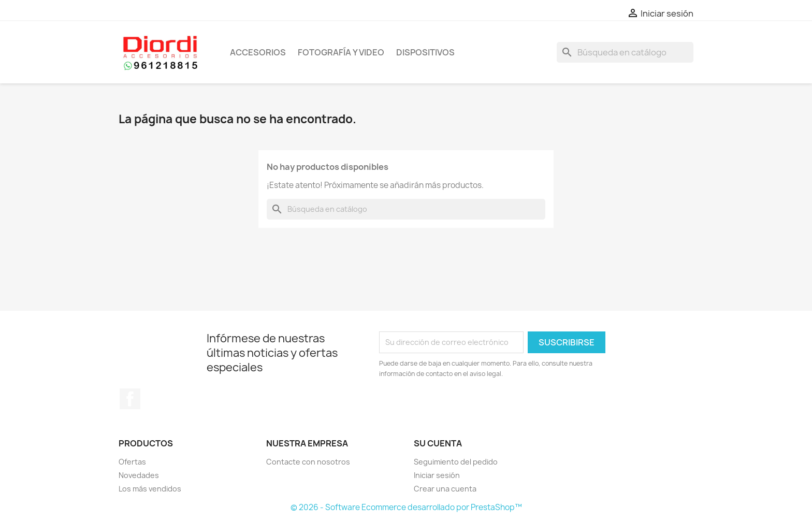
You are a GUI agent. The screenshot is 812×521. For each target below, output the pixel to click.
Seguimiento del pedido (456, 462)
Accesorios (258, 52)
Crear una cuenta (445, 489)
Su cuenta (438, 443)
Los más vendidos (150, 489)
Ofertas (132, 462)
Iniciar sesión (437, 475)
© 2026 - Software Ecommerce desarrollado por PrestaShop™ (406, 507)
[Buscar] (625, 52)
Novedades (139, 475)
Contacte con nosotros (308, 462)
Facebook (130, 399)
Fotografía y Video (341, 52)
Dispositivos (425, 52)
